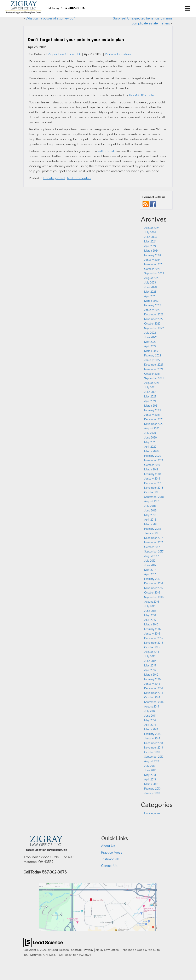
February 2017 (152, 579)
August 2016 (152, 602)
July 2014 (150, 711)
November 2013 (154, 747)
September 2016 (154, 597)
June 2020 (150, 437)
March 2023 (151, 301)
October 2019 (152, 465)
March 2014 (151, 729)
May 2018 (150, 515)
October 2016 (152, 592)
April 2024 (150, 246)
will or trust (106, 151)
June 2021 (150, 392)
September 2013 (154, 757)
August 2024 (152, 228)
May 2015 (150, 665)
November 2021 (154, 369)
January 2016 (152, 634)
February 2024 (153, 255)
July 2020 (150, 433)
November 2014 (154, 693)
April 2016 (150, 620)
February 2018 (152, 529)
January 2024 (152, 260)
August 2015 (152, 652)
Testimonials (110, 859)
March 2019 (151, 469)
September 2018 (154, 497)
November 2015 (154, 643)
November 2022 (154, 319)
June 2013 (150, 770)
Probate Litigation (118, 54)
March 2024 (151, 251)
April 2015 (150, 670)
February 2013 (152, 789)
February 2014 (152, 734)
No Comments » (79, 178)
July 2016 (150, 606)
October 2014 (152, 697)
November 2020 (154, 424)
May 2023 (150, 292)
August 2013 (152, 761)
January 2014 (152, 738)
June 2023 (150, 287)
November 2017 (154, 542)
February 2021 (153, 410)
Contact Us (109, 866)
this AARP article (141, 95)
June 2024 (150, 237)
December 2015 (154, 638)
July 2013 (150, 766)
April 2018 (150, 520)
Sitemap (76, 950)
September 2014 (154, 702)
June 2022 (150, 337)
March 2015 (151, 675)
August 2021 (152, 383)
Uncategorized (54, 178)
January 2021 (152, 415)
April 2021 (150, 401)
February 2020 (153, 456)
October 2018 (152, 492)
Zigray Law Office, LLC (65, 54)
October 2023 (152, 269)
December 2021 (154, 365)
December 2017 (154, 538)
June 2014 (150, 716)
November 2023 (154, 264)
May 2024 (150, 241)
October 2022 (152, 323)
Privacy (89, 950)
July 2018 (150, 506)
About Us (108, 846)
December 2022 (154, 314)
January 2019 (152, 478)
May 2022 (150, 342)
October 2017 (152, 547)
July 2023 (150, 282)
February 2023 (153, 305)
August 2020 (152, 428)
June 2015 (150, 661)
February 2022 (153, 355)
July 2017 (150, 561)
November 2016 (154, 588)
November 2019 (154, 460)
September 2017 (154, 551)
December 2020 (154, 419)
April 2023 (150, 296)
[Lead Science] (43, 942)
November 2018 (154, 488)
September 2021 (154, 378)
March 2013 (151, 784)
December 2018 (154, 483)
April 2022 (150, 346)
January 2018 (152, 533)
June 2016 (150, 611)
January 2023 (152, 310)
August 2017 (152, 556)
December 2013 (154, 743)
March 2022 (151, 351)
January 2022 (152, 360)
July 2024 (150, 232)
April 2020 (150, 447)
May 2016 (150, 615)
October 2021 (152, 374)
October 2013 (152, 752)
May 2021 (150, 396)
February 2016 (152, 629)
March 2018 (151, 524)
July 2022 (150, 333)
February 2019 (152, 474)
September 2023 (154, 273)
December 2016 (154, 583)
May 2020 (150, 442)
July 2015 (150, 656)
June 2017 (150, 565)
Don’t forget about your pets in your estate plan (76, 39)
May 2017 (150, 570)
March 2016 (151, 624)
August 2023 (152, 278)
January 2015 (152, 684)
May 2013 (150, 775)
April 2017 (150, 574)
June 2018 (150, 510)
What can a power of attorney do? (50, 18)
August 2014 (152, 706)
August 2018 (152, 501)
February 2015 (152, 679)
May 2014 (150, 720)
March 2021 (151, 406)
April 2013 (150, 779)
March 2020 (151, 451)
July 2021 (150, 387)
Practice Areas (112, 852)
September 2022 (154, 328)
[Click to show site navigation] (187, 8)
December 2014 (154, 688)
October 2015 (152, 647)
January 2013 (152, 793)
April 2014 (150, 725)
